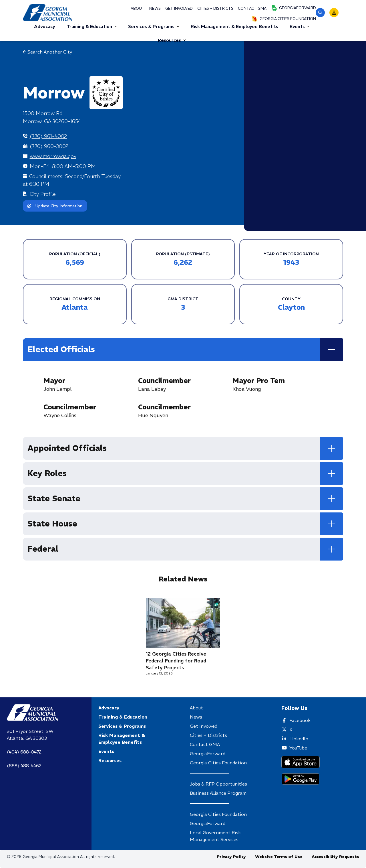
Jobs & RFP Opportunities (218, 784)
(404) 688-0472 (24, 752)
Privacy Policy (231, 857)
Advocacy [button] (45, 26)
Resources (172, 40)
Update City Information (55, 206)
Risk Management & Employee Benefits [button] (234, 26)
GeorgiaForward (294, 8)
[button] (320, 13)
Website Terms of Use (279, 857)
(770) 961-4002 (48, 136)
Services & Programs (154, 26)
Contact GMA (252, 8)
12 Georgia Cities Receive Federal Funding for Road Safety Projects (176, 661)
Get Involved (179, 8)
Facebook (300, 720)
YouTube (298, 748)
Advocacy (109, 708)
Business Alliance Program (218, 793)
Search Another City (47, 52)
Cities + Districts (215, 8)
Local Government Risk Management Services (215, 836)
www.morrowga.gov (53, 156)
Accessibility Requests (335, 857)
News (155, 8)
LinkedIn (299, 739)
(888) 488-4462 (24, 766)
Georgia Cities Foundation (284, 19)
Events (300, 26)
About (138, 8)
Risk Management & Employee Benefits (122, 739)
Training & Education (92, 26)
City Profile (43, 194)
